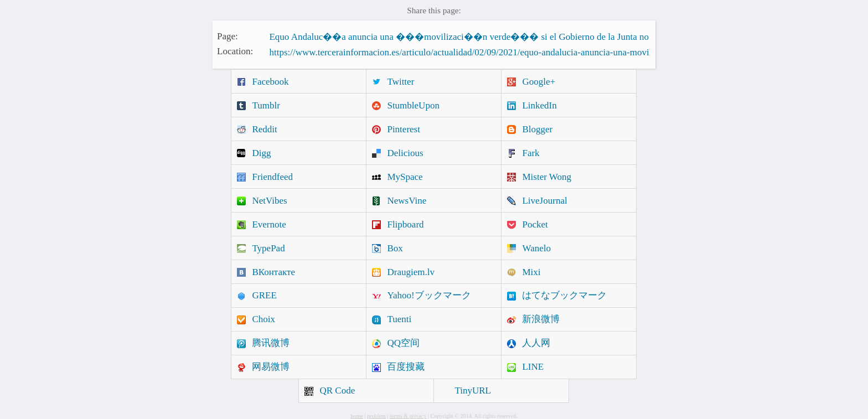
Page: (228, 36)
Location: (235, 51)
